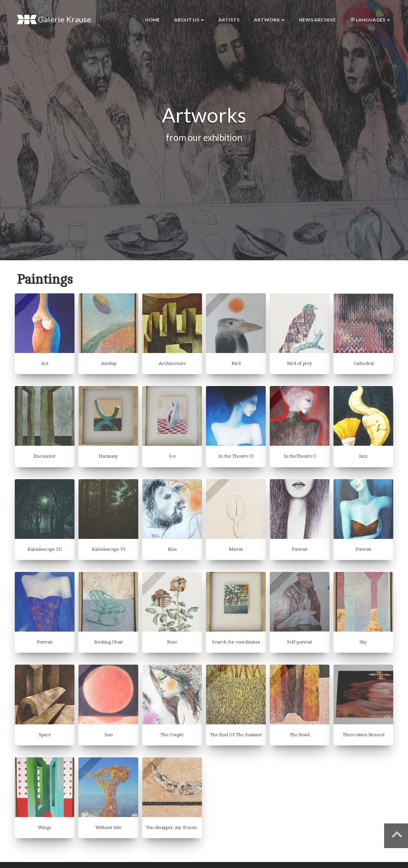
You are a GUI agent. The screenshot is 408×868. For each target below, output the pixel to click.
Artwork (269, 20)
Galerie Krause (54, 20)
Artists (229, 20)
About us (189, 20)
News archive (317, 20)
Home (152, 20)
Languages (370, 20)
